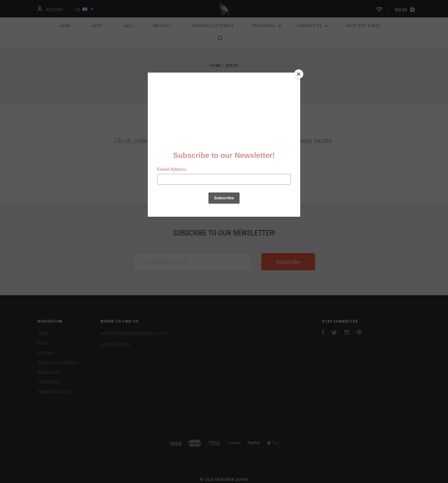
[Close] (299, 74)
